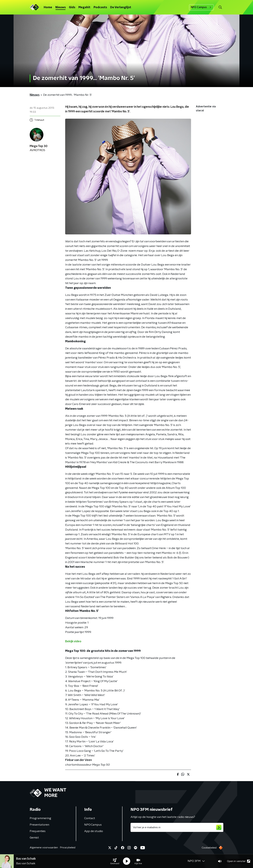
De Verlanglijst (121, 7)
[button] (115, 861)
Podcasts (100, 7)
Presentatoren (39, 825)
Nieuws (61, 7)
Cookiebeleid (209, 848)
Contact (90, 818)
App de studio (94, 831)
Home (48, 7)
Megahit (84, 7)
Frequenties (38, 831)
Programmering (40, 818)
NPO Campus (201, 7)
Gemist (34, 838)
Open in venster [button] (239, 861)
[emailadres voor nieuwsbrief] (177, 827)
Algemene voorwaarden (44, 848)
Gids (72, 7)
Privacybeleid (68, 848)
